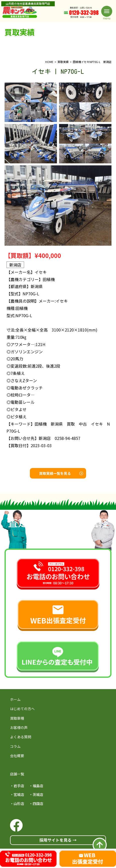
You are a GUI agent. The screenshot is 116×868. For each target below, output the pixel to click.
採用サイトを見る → (58, 840)
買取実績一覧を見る (61, 473)
